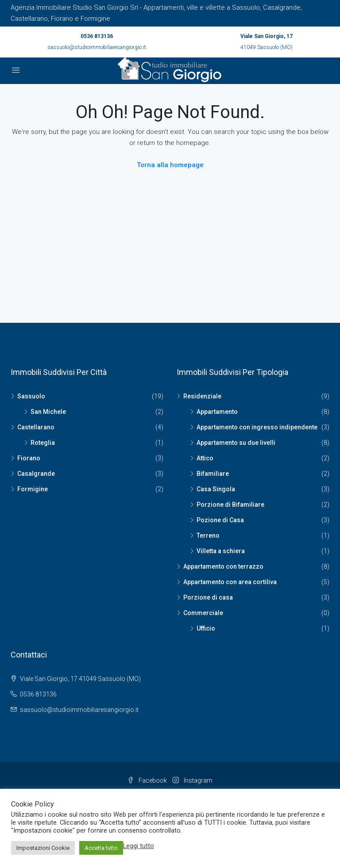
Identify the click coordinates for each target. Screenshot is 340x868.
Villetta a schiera (221, 551)
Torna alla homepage (170, 165)
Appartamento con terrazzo (223, 566)
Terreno (208, 535)
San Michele (48, 412)
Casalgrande (36, 474)
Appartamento (217, 412)
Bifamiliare (213, 474)
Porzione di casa (208, 597)
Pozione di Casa (220, 520)
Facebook (148, 780)
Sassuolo (31, 396)
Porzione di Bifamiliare (230, 505)
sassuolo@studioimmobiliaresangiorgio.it (97, 47)
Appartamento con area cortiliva (230, 582)
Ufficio (206, 628)
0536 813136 (97, 36)
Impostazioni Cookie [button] (43, 848)
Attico (205, 458)
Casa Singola (216, 489)
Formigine (33, 489)
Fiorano (29, 458)
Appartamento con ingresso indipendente (257, 427)
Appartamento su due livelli (236, 443)
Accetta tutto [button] (101, 848)
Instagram (193, 780)
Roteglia (43, 443)
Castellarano (36, 427)
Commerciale (203, 613)
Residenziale (202, 396)
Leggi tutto (139, 846)
